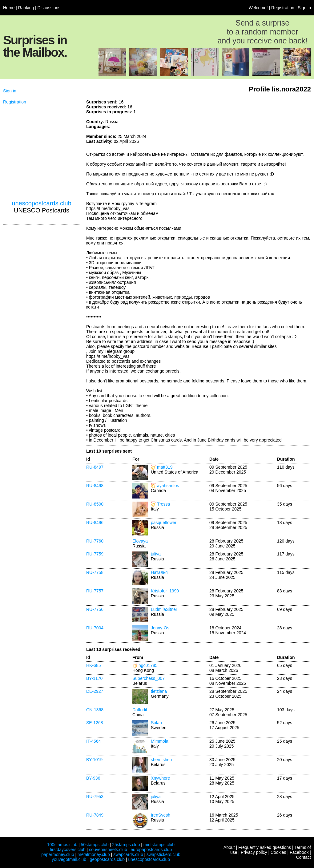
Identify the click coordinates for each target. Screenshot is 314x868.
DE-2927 (95, 691)
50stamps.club (95, 845)
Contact (304, 857)
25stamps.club (126, 845)
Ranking (26, 8)
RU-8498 (95, 486)
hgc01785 (148, 665)
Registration (283, 8)
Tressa (163, 504)
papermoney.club (58, 854)
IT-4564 (93, 741)
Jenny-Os (160, 628)
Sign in (304, 8)
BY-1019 (94, 760)
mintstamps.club (159, 845)
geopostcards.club (107, 859)
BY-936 (93, 778)
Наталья (159, 572)
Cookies (278, 852)
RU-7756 (95, 609)
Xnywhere (160, 778)
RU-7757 (95, 591)
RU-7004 (95, 628)
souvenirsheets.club (108, 850)
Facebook (299, 852)
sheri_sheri (161, 760)
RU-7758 (95, 572)
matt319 (165, 467)
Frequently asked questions (265, 847)
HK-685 (93, 665)
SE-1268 (95, 723)
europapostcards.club (151, 850)
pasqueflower (164, 523)
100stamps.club (62, 845)
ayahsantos (168, 486)
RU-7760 (95, 541)
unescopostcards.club (41, 203)
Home (9, 8)
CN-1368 (95, 710)
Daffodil (140, 710)
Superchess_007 (149, 678)
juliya (156, 554)
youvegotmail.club (69, 859)
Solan (156, 723)
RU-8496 (95, 523)
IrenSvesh (161, 815)
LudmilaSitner (164, 609)
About (229, 847)
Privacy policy (254, 852)
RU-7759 (95, 554)
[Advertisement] (42, 154)
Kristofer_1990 (165, 591)
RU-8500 (95, 504)
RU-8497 (95, 467)
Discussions (49, 8)
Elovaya (140, 541)
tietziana (159, 691)
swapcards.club (128, 854)
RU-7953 (95, 797)
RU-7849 (95, 815)
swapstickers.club (163, 854)
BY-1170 (94, 678)
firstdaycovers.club (68, 850)
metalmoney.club (94, 854)
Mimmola (160, 741)
